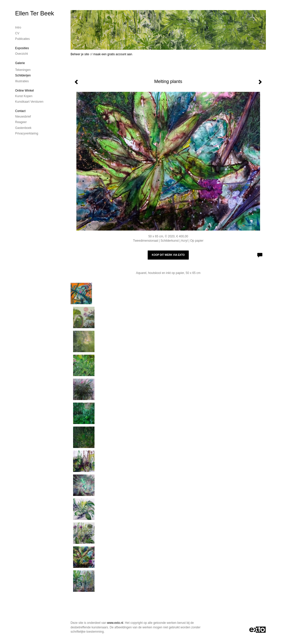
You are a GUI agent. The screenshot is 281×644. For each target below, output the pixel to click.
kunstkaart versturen (29, 102)
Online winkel (24, 91)
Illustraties (22, 81)
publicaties (22, 39)
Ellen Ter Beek (35, 13)
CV (17, 33)
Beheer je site (80, 54)
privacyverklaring (27, 133)
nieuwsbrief (23, 117)
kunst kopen (24, 96)
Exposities (22, 48)
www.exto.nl (115, 623)
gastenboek (23, 128)
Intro (18, 27)
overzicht (22, 54)
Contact (20, 111)
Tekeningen (23, 70)
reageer (21, 122)
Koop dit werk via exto (168, 255)
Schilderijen (23, 75)
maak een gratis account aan (113, 54)
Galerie (20, 63)
